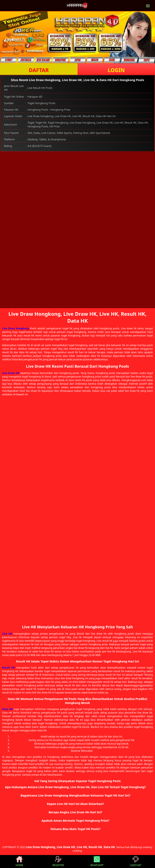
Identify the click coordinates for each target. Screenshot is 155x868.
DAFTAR (39, 70)
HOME (19, 862)
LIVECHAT (136, 862)
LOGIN (116, 70)
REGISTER (58, 862)
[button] (77, 787)
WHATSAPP (97, 862)
